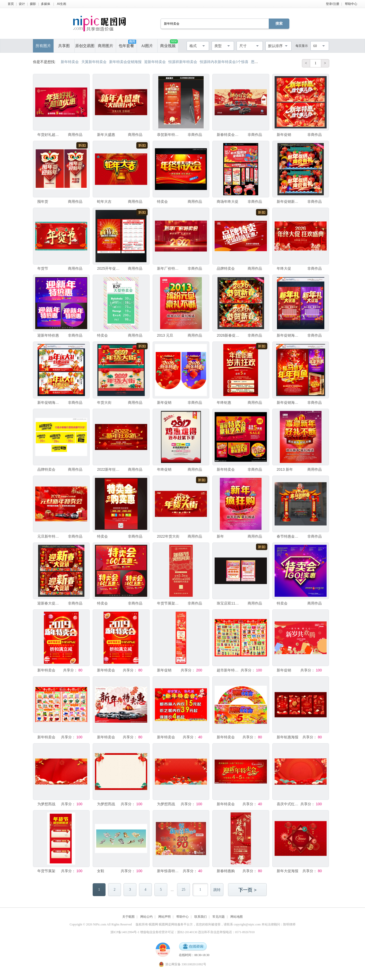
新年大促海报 (288, 871)
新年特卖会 (226, 469)
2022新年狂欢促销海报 (108, 469)
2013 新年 (285, 469)
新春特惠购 (226, 871)
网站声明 (164, 917)
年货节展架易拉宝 (168, 603)
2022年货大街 (168, 536)
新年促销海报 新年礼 (49, 402)
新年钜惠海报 (288, 737)
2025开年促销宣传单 (108, 268)
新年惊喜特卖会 (168, 871)
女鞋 (101, 871)
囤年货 (43, 202)
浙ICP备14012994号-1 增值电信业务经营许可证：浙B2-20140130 (154, 932)
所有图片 (43, 46)
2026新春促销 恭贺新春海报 (228, 335)
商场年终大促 (228, 202)
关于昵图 (128, 917)
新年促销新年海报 (288, 202)
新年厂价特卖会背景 (168, 268)
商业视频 (169, 44)
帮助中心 (351, 4)
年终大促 (284, 268)
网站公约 (146, 917)
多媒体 (46, 4)
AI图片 (147, 46)
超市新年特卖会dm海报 (228, 670)
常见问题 (219, 917)
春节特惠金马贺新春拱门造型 (288, 536)
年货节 (43, 268)
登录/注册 (332, 4)
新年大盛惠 (106, 135)
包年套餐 (127, 44)
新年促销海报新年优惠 (288, 335)
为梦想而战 (46, 804)
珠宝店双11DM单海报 (228, 603)
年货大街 (104, 402)
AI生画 (61, 4)
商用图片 (106, 46)
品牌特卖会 (226, 268)
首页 (11, 4)
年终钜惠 (224, 402)
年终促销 (164, 469)
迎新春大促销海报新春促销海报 (49, 603)
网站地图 (237, 917)
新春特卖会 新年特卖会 (228, 135)
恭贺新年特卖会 (168, 135)
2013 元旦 (165, 335)
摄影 (33, 4)
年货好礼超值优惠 (49, 135)
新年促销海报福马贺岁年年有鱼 (288, 402)
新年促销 (284, 135)
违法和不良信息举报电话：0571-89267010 (226, 932)
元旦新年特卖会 (49, 536)
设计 (22, 4)
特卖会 (162, 202)
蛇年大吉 (104, 202)
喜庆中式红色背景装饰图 (288, 804)
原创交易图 (85, 46)
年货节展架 (46, 871)
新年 (220, 536)
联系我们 (201, 917)
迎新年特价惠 (48, 335)
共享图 (64, 46)
